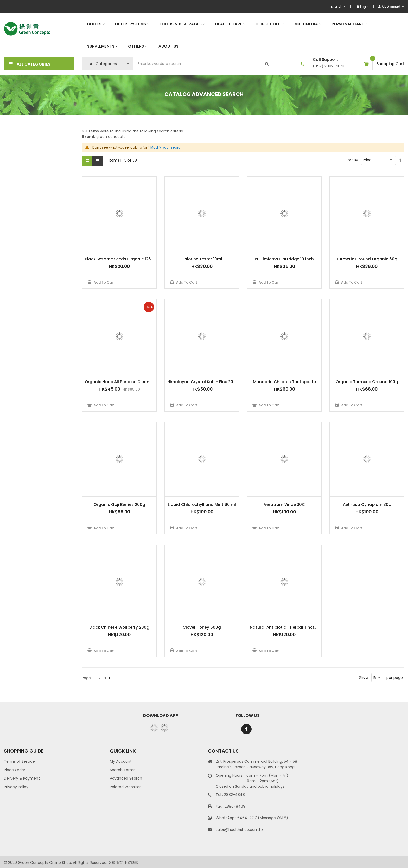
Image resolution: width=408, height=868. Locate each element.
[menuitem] (96, 24)
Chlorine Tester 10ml (202, 259)
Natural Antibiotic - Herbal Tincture (285, 627)
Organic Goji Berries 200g (119, 504)
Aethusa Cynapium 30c (367, 504)
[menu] (243, 35)
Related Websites (126, 787)
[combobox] (204, 64)
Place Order (15, 770)
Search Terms (123, 770)
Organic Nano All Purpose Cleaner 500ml (126, 382)
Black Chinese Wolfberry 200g (119, 627)
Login (363, 7)
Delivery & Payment (22, 778)
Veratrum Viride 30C (284, 504)
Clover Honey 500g (202, 627)
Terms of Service (19, 761)
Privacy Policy (16, 787)
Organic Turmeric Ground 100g (367, 382)
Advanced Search (126, 778)
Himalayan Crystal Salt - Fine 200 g (203, 382)
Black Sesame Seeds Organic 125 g (120, 259)
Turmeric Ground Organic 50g (367, 259)
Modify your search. (167, 147)
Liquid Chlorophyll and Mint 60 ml (202, 504)
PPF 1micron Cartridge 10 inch (284, 259)
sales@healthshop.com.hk (240, 830)
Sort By (352, 160)
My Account (121, 761)
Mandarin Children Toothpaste (284, 382)
